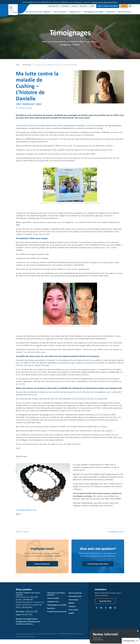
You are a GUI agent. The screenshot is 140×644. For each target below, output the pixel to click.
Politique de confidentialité (25, 638)
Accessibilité (53, 638)
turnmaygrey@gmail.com (26, 514)
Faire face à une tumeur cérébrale (38, 12)
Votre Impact (65, 6)
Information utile (53, 6)
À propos (74, 6)
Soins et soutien (60, 12)
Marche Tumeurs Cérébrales (108, 6)
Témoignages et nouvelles (94, 12)
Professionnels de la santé (57, 616)
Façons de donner (124, 12)
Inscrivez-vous (105, 605)
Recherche (110, 12)
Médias (71, 607)
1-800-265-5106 (31, 616)
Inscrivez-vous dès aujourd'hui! (105, 2)
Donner (124, 6)
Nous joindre (83, 6)
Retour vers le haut (22, 536)
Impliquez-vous (75, 12)
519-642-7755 (27, 619)
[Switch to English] (92, 6)
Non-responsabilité (41, 638)
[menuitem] (38, 12)
